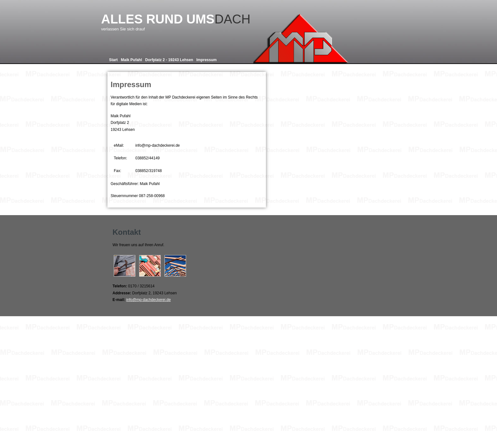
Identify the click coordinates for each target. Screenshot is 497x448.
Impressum (206, 60)
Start (113, 60)
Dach (196, 22)
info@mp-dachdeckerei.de (148, 300)
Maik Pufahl (131, 60)
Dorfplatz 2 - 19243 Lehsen (169, 60)
